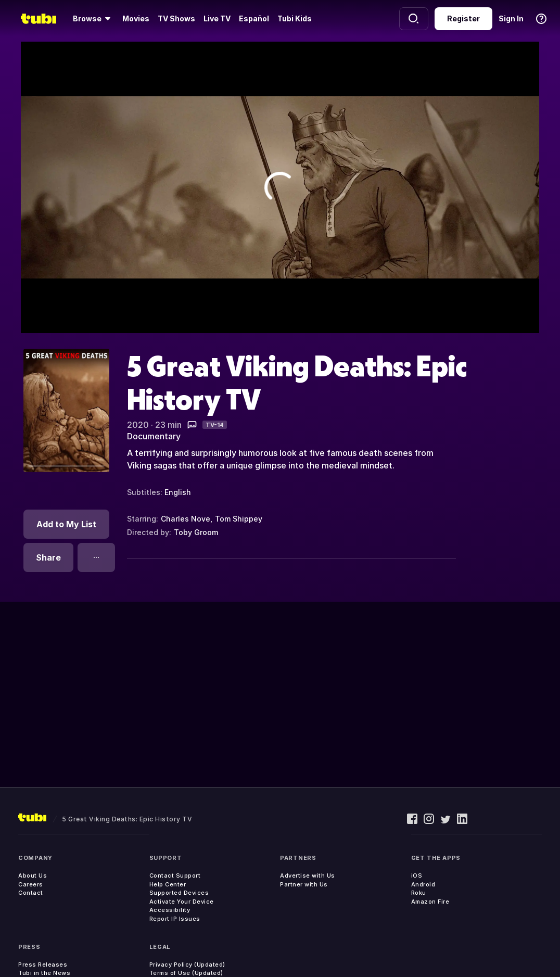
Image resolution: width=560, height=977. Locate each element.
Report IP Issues (175, 919)
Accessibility (170, 910)
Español (254, 18)
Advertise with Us (308, 876)
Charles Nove (186, 519)
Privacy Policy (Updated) (187, 965)
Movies (136, 18)
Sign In (511, 18)
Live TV (217, 18)
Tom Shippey (239, 519)
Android (423, 884)
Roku (419, 893)
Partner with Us (304, 884)
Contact (31, 893)
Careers (31, 884)
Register (463, 18)
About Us (33, 876)
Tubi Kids (295, 18)
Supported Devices (179, 893)
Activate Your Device (182, 902)
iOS (417, 876)
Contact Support (175, 876)
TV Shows (176, 18)
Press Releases (43, 965)
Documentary (154, 436)
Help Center (168, 884)
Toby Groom (196, 532)
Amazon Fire (430, 902)
